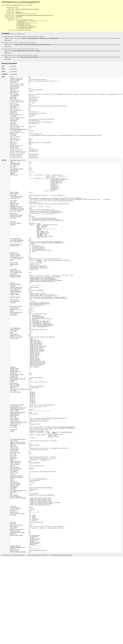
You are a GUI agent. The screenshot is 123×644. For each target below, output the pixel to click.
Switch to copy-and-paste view (17, 35)
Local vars (8, 42)
